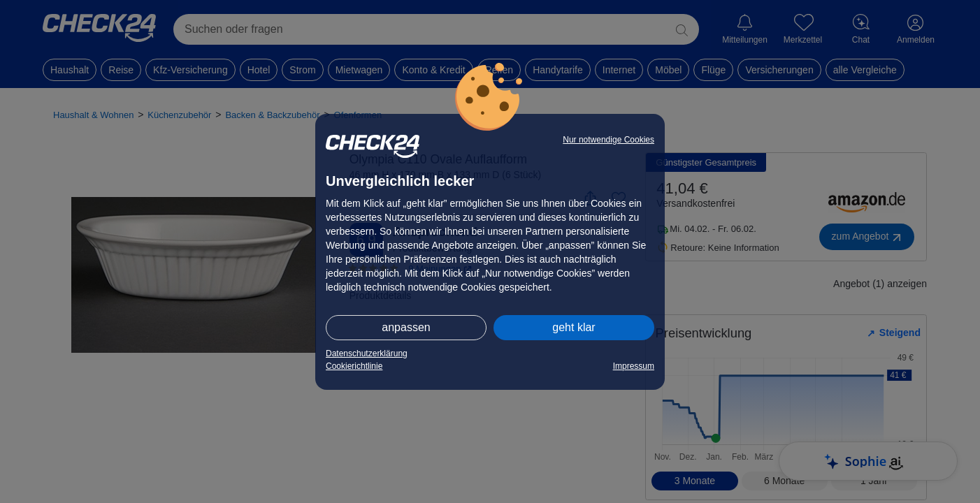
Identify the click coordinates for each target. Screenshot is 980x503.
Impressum (634, 366)
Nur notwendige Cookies (608, 140)
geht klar (574, 327)
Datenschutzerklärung (367, 353)
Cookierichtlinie (354, 366)
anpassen (406, 327)
